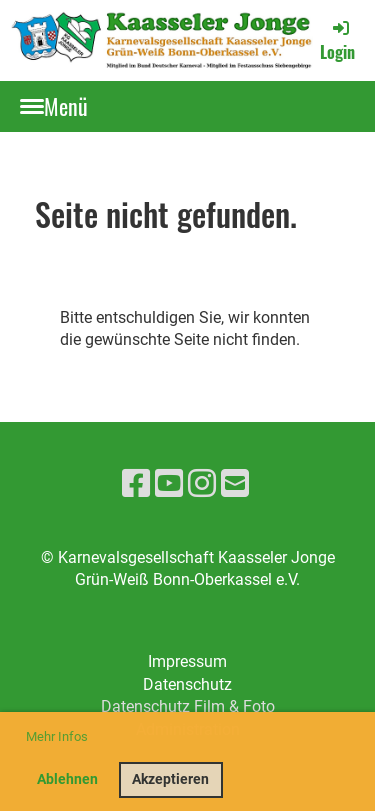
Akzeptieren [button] (170, 779)
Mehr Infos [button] (57, 736)
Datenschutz (187, 684)
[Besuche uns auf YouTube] (169, 484)
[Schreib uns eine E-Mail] (235, 484)
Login (337, 40)
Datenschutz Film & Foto (188, 706)
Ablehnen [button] (67, 779)
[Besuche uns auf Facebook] (136, 484)
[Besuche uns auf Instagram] (202, 484)
